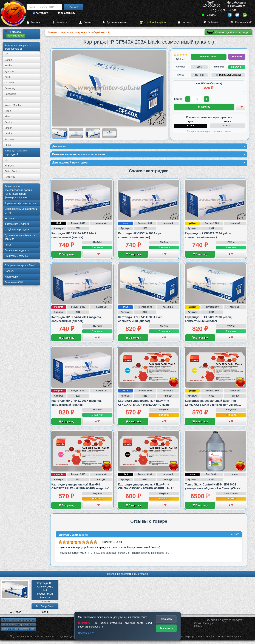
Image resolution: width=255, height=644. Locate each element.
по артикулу (66, 13)
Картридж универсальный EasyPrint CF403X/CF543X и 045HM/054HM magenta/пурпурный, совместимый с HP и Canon (80, 490)
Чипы (8, 245)
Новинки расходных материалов (18, 630)
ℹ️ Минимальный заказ (228, 75)
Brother (9, 66)
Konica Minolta (13, 105)
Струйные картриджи (17, 230)
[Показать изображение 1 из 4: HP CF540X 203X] (59, 133)
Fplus (8, 145)
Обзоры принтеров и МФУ (19, 265)
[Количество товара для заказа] (197, 99)
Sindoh (8, 128)
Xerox (8, 77)
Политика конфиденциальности (18, 621)
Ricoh (8, 111)
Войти (85, 22)
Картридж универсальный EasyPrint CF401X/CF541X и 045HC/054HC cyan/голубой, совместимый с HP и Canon (144, 406)
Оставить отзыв (209, 57)
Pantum (9, 122)
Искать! (74, 7)
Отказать (166, 619)
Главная (33, 22)
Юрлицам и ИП (242, 22)
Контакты (60, 22)
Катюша (9, 139)
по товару (40, 13)
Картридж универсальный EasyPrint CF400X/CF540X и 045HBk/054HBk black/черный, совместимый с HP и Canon (146, 490)
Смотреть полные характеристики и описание (210, 131)
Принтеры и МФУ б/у (16, 256)
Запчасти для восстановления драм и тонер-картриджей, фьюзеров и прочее (18, 192)
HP (6, 54)
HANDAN (10, 177)
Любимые (211, 22)
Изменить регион (16, 36)
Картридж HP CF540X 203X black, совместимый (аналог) (45, 591)
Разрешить (166, 628)
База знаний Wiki (14, 282)
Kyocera (9, 71)
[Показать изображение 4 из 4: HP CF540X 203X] (109, 133)
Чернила (10, 218)
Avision (9, 134)
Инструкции (11, 277)
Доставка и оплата (115, 22)
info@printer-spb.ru (153, 22)
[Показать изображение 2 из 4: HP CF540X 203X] (76, 133)
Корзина (185, 22)
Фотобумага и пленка (17, 224)
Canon (8, 60)
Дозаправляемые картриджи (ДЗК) (21, 211)
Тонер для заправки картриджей (16, 152)
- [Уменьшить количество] (188, 99)
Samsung (10, 88)
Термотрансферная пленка (20, 203)
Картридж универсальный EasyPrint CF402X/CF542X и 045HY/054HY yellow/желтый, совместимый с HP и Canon (212, 406)
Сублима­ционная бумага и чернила (20, 237)
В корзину (66, 255)
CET (7, 160)
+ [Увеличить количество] (207, 99)
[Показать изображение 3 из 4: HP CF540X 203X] (93, 133)
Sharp (8, 117)
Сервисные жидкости (17, 250)
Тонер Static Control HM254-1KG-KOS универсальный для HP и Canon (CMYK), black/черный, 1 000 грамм (214, 490)
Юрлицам (237, 57)
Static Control (12, 171)
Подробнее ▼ (86, 633)
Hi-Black (9, 166)
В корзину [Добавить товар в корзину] (204, 106)
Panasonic (10, 94)
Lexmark (9, 83)
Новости (9, 271)
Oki (6, 100)
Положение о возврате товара (18, 626)
